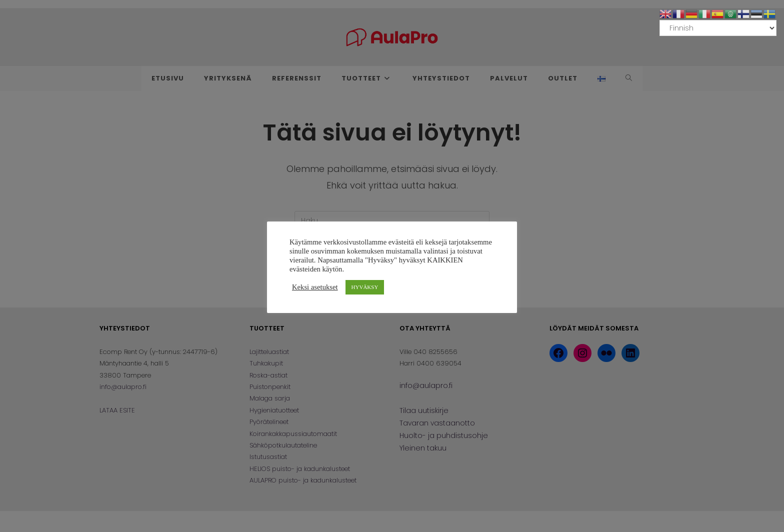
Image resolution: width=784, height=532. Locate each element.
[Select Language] (718, 28)
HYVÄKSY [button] (365, 287)
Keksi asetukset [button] (315, 287)
